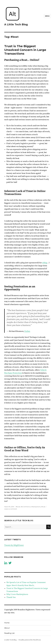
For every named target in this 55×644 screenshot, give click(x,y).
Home (7, 623)
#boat (18, 507)
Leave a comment (11, 509)
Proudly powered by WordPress (30, 640)
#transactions (36, 507)
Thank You (11, 597)
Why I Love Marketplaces (17, 594)
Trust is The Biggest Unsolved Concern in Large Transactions (25, 50)
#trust (43, 507)
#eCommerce (26, 507)
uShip (45, 263)
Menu (47, 16)
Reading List (9, 633)
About (7, 628)
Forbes (27, 331)
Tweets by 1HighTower (14, 545)
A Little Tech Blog (16, 24)
